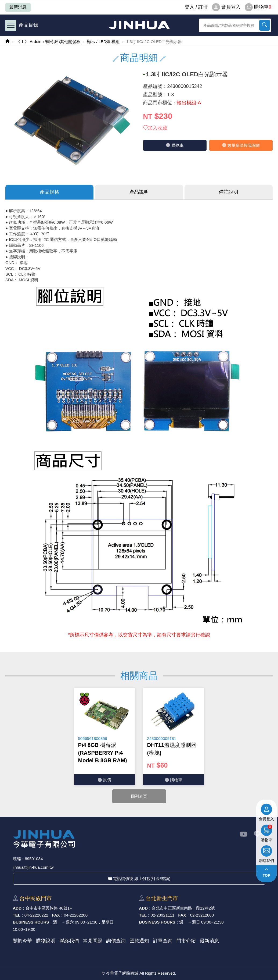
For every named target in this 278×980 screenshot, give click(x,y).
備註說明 (229, 192)
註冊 (203, 7)
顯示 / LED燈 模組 (103, 42)
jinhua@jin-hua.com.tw (33, 867)
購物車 (258, 7)
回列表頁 (139, 796)
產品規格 (49, 192)
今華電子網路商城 (139, 25)
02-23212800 (202, 915)
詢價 (104, 780)
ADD (17, 908)
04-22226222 (36, 915)
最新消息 (18, 7)
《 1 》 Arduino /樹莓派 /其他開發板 (48, 42)
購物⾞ (175, 145)
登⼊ (189, 7)
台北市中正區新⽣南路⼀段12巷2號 (183, 908)
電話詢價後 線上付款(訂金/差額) (139, 879)
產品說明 (139, 192)
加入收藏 (155, 128)
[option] (105, 737)
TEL (17, 915)
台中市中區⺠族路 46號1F (49, 908)
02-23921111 (163, 915)
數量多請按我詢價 (241, 145)
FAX (56, 915)
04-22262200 (76, 915)
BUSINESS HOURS (31, 922)
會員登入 (226, 7)
